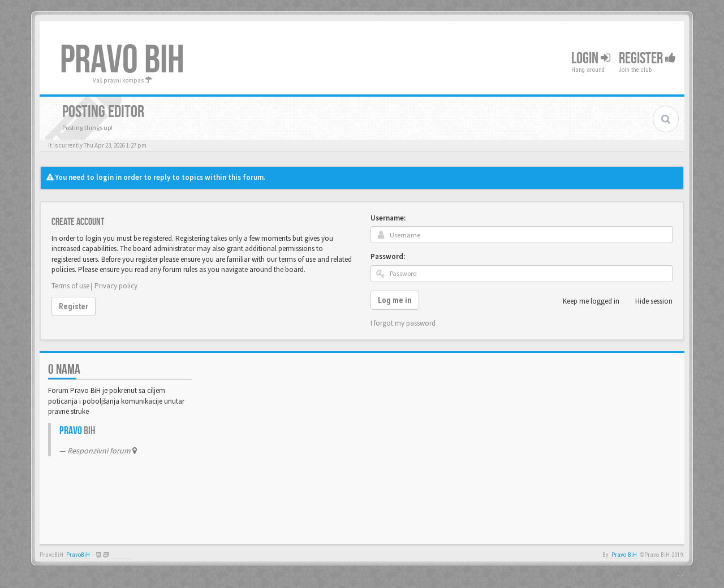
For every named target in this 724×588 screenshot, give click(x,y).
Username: (388, 218)
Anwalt (121, 555)
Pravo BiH (624, 555)
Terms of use (70, 286)
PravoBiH (78, 555)
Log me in (395, 300)
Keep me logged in (585, 301)
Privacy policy (116, 286)
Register (647, 59)
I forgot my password (403, 323)
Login (591, 59)
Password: (388, 256)
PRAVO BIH (122, 60)
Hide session (648, 301)
